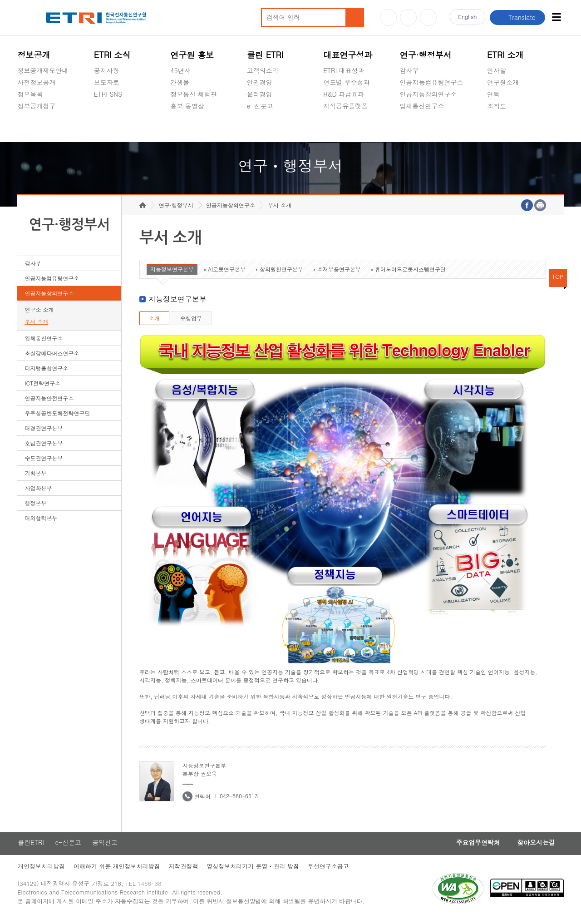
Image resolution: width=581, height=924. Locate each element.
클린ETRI (30, 847)
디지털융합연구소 (46, 373)
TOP (558, 281)
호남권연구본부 (44, 447)
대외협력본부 (41, 522)
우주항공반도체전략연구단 (57, 418)
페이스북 (428, 17)
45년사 (180, 70)
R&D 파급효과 (344, 94)
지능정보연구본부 (172, 274)
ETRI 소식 (112, 55)
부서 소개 (36, 326)
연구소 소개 (39, 314)
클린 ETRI (265, 55)
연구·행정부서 (426, 55)
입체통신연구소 (422, 106)
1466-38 (151, 889)
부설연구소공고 (330, 871)
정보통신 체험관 (194, 94)
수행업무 (191, 323)
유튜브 (388, 17)
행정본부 (35, 507)
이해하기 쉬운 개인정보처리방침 (117, 871)
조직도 (497, 106)
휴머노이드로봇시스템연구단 (410, 274)
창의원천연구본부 (281, 274)
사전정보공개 (36, 82)
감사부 (409, 70)
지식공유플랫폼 (345, 106)
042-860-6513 (239, 800)
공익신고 (260, 127)
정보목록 (30, 94)
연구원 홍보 (192, 55)
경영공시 (30, 127)
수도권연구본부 (44, 462)
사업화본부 (38, 492)
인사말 (497, 70)
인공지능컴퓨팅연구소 (432, 82)
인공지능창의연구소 (428, 94)
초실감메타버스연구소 (432, 127)
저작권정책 (184, 871)
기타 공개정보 (507, 127)
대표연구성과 (348, 55)
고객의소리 (263, 70)
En (467, 17)
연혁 (493, 94)
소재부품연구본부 (339, 274)
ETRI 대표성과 (344, 70)
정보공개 (34, 55)
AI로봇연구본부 (227, 274)
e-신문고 (260, 106)
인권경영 (260, 82)
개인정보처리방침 (41, 871)
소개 (154, 323)
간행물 (180, 82)
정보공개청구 (36, 106)
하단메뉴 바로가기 (0, 0)
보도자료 (107, 82)
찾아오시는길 (535, 847)
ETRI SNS (108, 94)
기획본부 (35, 477)
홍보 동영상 (187, 106)
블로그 (408, 17)
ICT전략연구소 (42, 388)
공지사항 (107, 70)
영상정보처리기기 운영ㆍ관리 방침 (254, 871)
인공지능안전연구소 (49, 403)
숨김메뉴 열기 (22, 117)
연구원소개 (503, 82)
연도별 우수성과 (347, 82)
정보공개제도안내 (43, 70)
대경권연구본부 (44, 432)
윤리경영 (260, 94)
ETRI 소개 (505, 55)
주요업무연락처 (475, 847)
